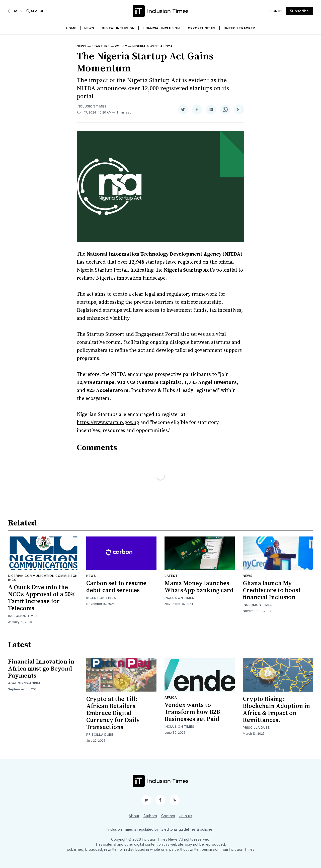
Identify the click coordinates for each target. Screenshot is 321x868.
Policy (121, 46)
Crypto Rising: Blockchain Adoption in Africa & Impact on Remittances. (276, 710)
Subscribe (299, 11)
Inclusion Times (92, 106)
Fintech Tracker (239, 28)
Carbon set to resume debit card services (116, 587)
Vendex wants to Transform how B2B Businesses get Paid (192, 712)
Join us (186, 816)
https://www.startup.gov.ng (108, 423)
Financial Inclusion (161, 28)
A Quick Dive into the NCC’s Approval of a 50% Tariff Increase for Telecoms (42, 598)
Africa (171, 697)
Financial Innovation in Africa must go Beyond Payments (41, 669)
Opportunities (202, 28)
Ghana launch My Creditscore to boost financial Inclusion (272, 590)
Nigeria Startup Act (188, 270)
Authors (150, 816)
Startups (101, 46)
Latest (171, 576)
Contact (168, 816)
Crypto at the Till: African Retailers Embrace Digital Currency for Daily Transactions (113, 713)
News (89, 28)
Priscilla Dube (100, 735)
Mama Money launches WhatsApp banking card (199, 587)
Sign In (276, 11)
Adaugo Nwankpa (24, 683)
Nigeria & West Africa (153, 46)
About (134, 816)
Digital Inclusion (118, 28)
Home (71, 28)
